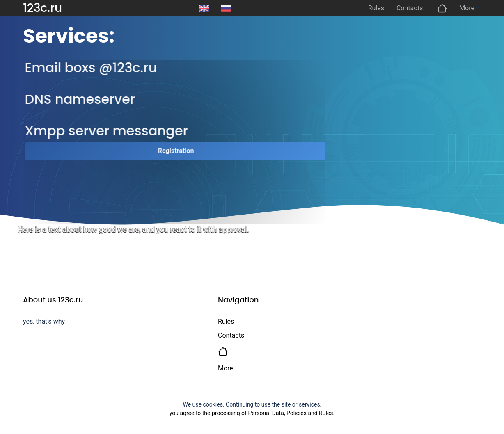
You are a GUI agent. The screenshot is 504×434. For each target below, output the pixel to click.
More (226, 368)
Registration (179, 151)
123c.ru (42, 8)
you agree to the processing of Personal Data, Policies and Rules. (252, 413)
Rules (226, 321)
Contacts (231, 335)
